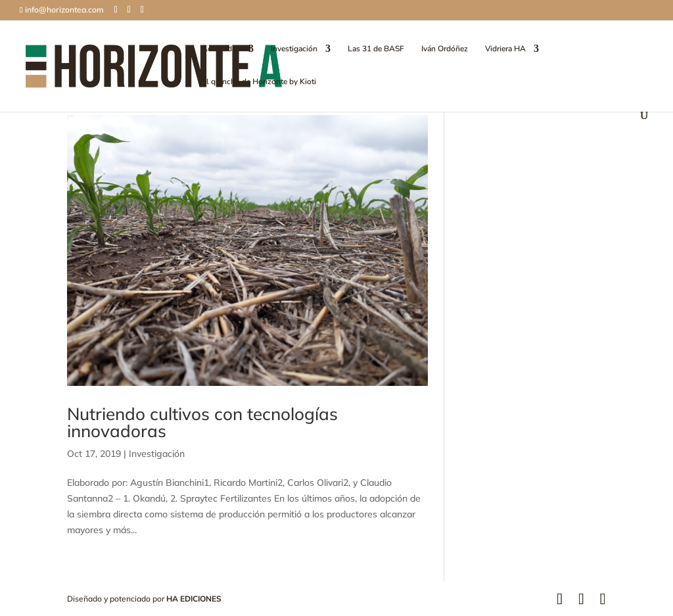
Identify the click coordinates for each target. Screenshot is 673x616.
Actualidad (221, 49)
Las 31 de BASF (376, 49)
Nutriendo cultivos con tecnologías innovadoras (202, 422)
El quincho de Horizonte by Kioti (259, 82)
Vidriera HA (505, 49)
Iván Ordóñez (445, 49)
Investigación (294, 49)
